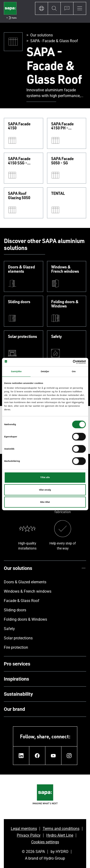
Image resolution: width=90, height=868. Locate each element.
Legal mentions (24, 829)
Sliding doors (19, 302)
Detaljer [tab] (45, 371)
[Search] (54, 8)
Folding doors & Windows (65, 304)
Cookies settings (45, 842)
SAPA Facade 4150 (19, 126)
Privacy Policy (29, 835)
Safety (56, 337)
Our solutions (42, 35)
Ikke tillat (45, 502)
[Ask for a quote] (67, 8)
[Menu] (80, 8)
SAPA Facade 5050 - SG (62, 161)
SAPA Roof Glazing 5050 (19, 196)
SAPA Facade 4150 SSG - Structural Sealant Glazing (23, 161)
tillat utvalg (45, 490)
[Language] (41, 8)
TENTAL (58, 194)
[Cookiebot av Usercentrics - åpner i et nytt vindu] (65, 362)
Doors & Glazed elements (21, 269)
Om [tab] (74, 371)
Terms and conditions (61, 829)
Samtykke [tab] (16, 371)
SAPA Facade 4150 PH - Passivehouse (63, 126)
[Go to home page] (10, 11)
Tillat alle (45, 477)
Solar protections (22, 337)
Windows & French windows (65, 269)
